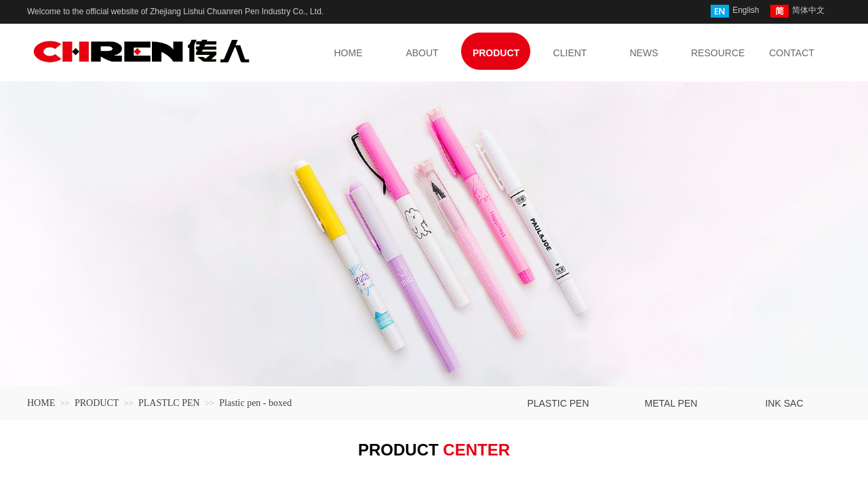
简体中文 (797, 11)
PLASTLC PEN (169, 403)
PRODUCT (97, 403)
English (735, 11)
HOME (41, 403)
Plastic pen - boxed (255, 403)
